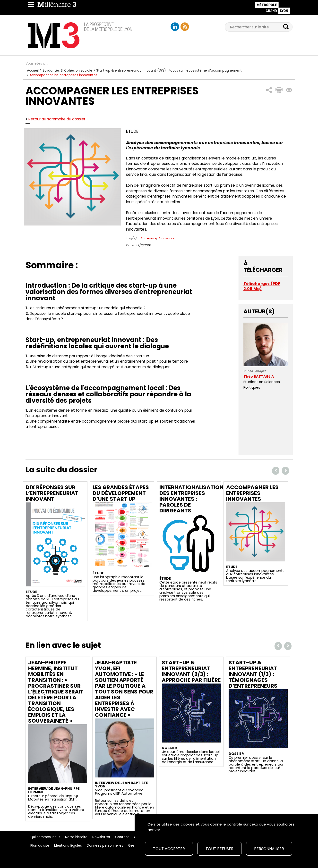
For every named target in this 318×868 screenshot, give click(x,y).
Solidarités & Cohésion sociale (67, 71)
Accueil (33, 71)
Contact (122, 837)
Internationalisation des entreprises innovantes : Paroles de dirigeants (191, 499)
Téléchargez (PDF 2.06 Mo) (262, 286)
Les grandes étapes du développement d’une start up (121, 493)
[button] (269, 90)
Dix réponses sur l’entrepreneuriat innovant (52, 493)
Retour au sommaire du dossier (57, 119)
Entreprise (149, 238)
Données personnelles (105, 846)
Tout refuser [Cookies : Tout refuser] (219, 849)
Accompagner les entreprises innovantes (252, 493)
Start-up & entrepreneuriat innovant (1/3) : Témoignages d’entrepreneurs (253, 674)
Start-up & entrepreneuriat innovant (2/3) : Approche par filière (191, 671)
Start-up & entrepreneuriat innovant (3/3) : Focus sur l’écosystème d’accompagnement (169, 71)
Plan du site (40, 846)
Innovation (167, 238)
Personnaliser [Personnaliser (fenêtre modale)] (269, 849)
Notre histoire (76, 837)
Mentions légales (68, 846)
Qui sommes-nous (45, 837)
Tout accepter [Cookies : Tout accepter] (169, 849)
